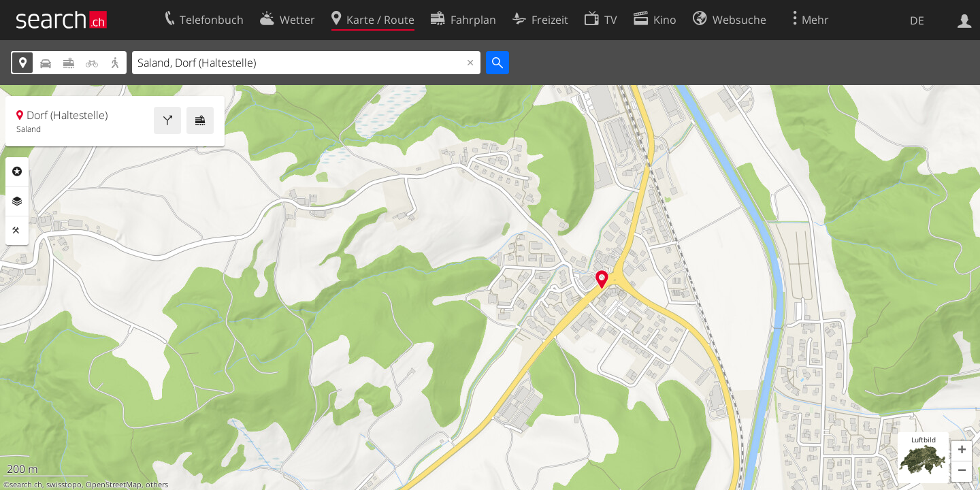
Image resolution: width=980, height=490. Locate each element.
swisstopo (64, 485)
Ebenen (17, 201)
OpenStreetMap (114, 485)
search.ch (26, 485)
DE (917, 20)
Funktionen (17, 231)
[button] (962, 451)
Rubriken (17, 171)
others (157, 485)
